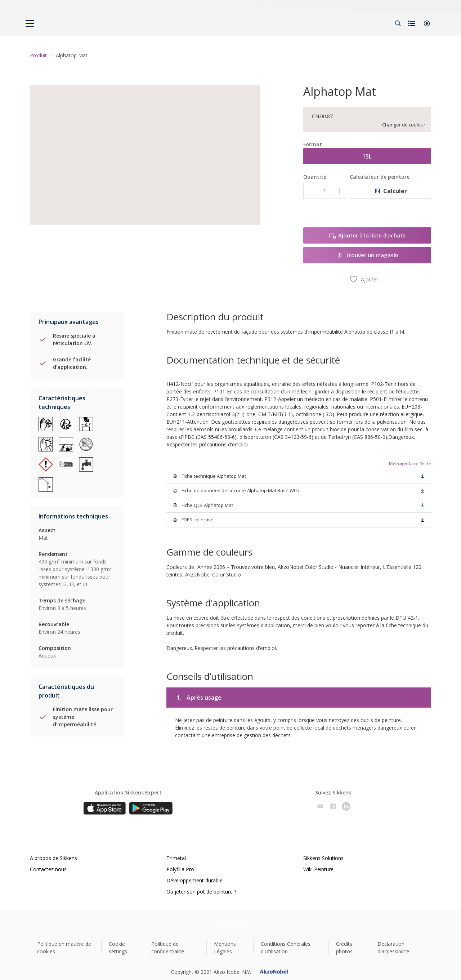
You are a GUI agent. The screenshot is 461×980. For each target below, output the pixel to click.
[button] (427, 23)
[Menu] (30, 23)
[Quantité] (325, 191)
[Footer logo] (231, 925)
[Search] (398, 23)
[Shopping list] (412, 23)
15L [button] (367, 156)
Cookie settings (118, 948)
